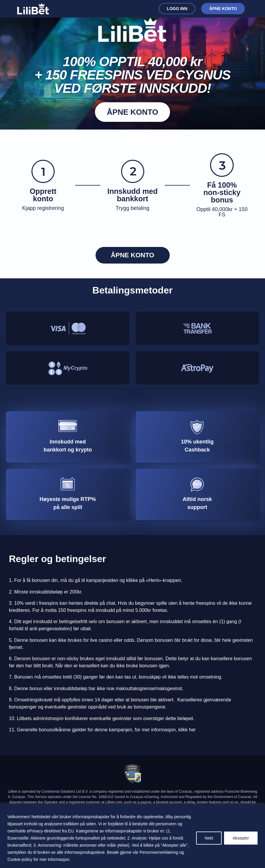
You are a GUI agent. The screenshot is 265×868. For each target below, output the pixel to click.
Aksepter (241, 838)
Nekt (209, 838)
